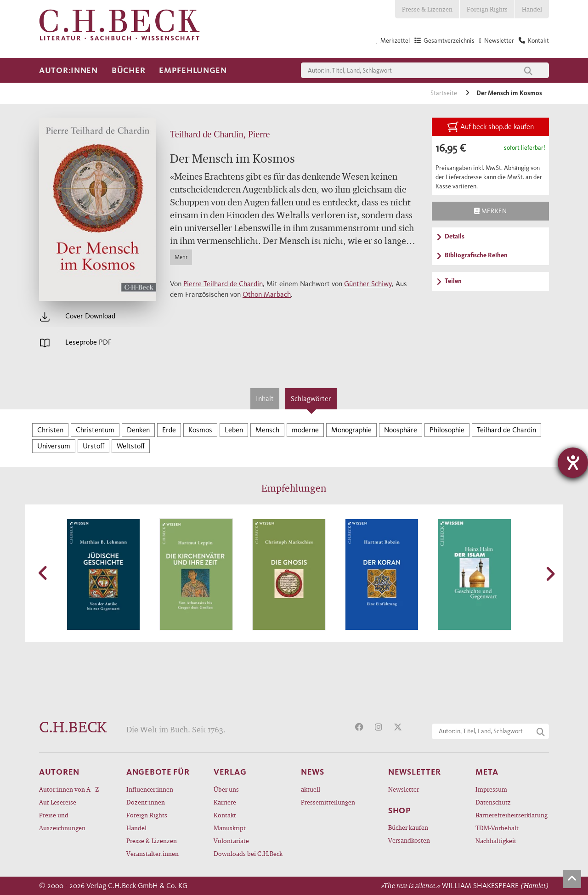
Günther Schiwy (368, 284)
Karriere (225, 802)
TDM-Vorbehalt (497, 828)
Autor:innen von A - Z (69, 789)
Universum (54, 446)
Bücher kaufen (408, 827)
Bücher (128, 70)
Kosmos (200, 430)
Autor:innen (68, 70)
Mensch (267, 430)
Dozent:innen (146, 802)
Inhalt (265, 399)
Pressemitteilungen (328, 802)
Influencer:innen (150, 789)
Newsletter (404, 789)
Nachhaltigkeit (496, 841)
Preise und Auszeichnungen (62, 821)
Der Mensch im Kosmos (509, 93)
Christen (50, 430)
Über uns (226, 789)
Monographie (351, 430)
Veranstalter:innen (153, 853)
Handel (532, 9)
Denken (138, 430)
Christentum (95, 430)
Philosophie (447, 430)
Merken (490, 211)
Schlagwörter (311, 399)
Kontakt (225, 815)
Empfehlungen (193, 70)
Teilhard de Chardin (506, 430)
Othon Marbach (267, 294)
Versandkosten (409, 840)
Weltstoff (131, 446)
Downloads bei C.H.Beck (248, 853)
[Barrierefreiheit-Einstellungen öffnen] (573, 463)
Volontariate (231, 841)
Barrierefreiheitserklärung (512, 815)
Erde (169, 430)
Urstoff (93, 446)
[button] (44, 573)
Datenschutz (493, 802)
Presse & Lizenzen (427, 9)
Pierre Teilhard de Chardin (223, 284)
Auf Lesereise (58, 802)
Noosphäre (401, 430)
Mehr (181, 257)
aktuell (311, 789)
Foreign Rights (487, 9)
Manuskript (230, 828)
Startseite (444, 93)
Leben (234, 430)
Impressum (491, 789)
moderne (305, 430)
